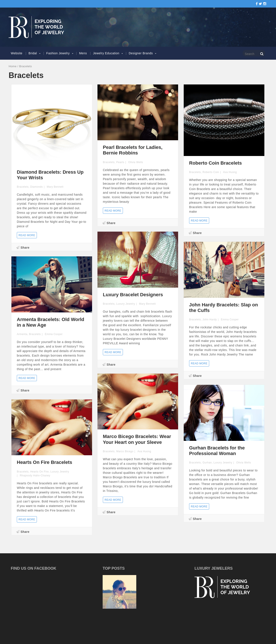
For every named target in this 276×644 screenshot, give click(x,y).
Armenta (22, 334)
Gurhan (207, 463)
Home (13, 66)
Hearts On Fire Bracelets (45, 462)
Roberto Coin (211, 172)
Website (17, 53)
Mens (83, 53)
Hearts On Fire (39, 472)
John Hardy (210, 320)
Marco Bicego (125, 451)
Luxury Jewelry (126, 304)
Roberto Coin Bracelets (216, 163)
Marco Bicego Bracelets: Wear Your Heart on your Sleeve (137, 439)
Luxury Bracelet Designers (133, 295)
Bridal (33, 53)
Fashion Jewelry (58, 53)
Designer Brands (141, 53)
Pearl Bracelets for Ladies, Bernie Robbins (133, 150)
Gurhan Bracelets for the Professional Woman (217, 451)
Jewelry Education (106, 53)
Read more (27, 235)
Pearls (120, 162)
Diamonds (36, 187)
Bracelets (23, 187)
